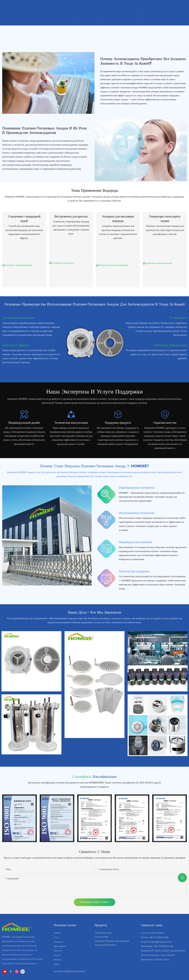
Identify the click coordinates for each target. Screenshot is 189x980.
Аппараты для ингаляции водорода (118, 219)
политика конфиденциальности (70, 971)
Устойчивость (178, 318)
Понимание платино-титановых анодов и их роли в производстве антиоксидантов (44, 130)
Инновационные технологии (137, 513)
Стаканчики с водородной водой (24, 219)
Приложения (21, 42)
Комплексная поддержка (134, 571)
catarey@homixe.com (160, 942)
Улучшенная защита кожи (18, 318)
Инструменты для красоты (71, 216)
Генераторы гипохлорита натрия (165, 219)
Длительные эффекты (16, 345)
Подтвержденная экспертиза (137, 488)
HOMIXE (7, 42)
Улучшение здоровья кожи (170, 345)
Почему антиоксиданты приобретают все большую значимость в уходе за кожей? (143, 61)
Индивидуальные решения (136, 542)
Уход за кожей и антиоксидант (47, 42)
